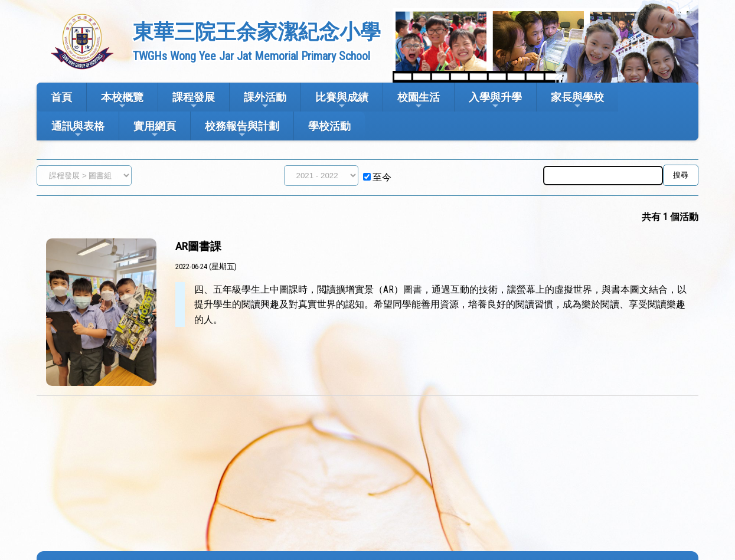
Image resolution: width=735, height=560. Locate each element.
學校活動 (329, 126)
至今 (382, 177)
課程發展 (194, 101)
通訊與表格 (78, 130)
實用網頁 (155, 130)
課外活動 (265, 101)
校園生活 (419, 101)
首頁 (61, 97)
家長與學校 (577, 101)
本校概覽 (122, 101)
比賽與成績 (342, 101)
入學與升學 (495, 101)
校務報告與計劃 (242, 130)
